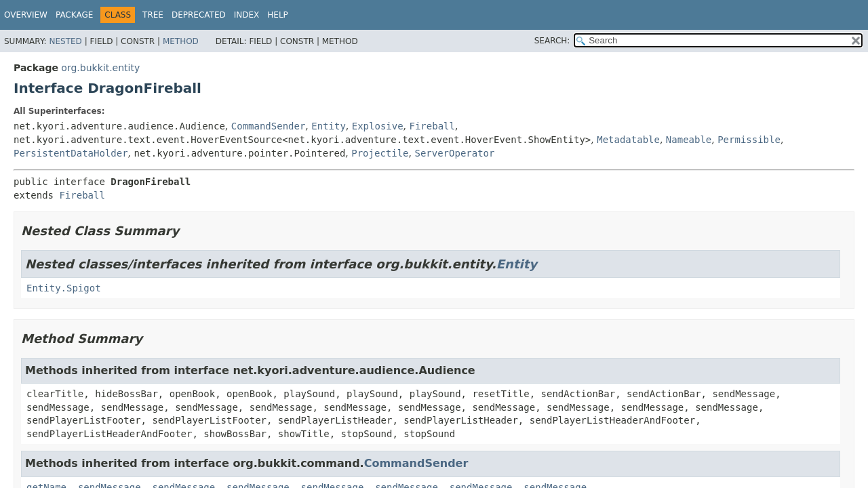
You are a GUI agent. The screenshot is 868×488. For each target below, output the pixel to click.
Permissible (749, 140)
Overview (26, 15)
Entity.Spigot (64, 288)
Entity (329, 126)
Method (181, 41)
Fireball (432, 126)
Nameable (689, 140)
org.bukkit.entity (100, 68)
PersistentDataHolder (71, 153)
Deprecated (199, 15)
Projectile (380, 153)
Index (247, 15)
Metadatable (628, 140)
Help (278, 15)
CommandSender (269, 126)
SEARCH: (552, 41)
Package (74, 15)
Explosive (378, 126)
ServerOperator (454, 153)
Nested (65, 41)
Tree (153, 15)
